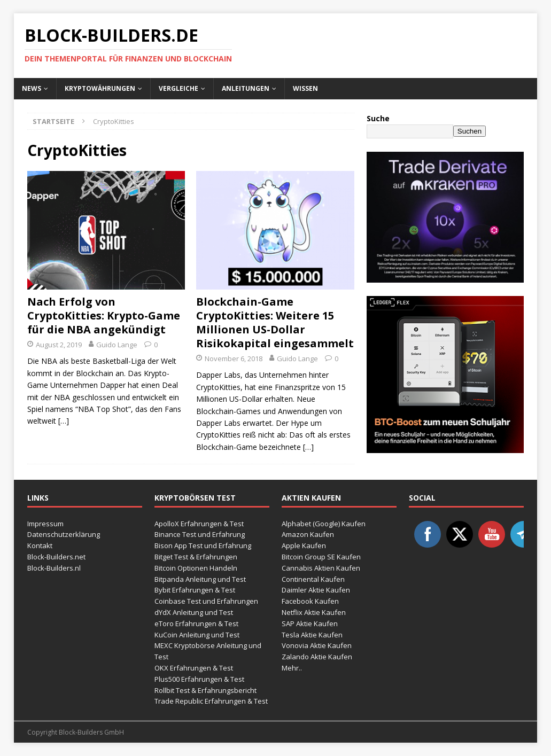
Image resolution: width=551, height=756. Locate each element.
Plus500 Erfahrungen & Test (199, 679)
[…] (64, 421)
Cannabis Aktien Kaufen (321, 568)
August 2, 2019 (59, 345)
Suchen (469, 131)
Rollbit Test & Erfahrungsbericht (205, 690)
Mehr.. (292, 668)
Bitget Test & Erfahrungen (196, 557)
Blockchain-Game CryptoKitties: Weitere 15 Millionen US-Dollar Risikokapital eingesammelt (275, 322)
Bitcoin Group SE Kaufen (321, 557)
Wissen (305, 88)
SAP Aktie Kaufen (310, 623)
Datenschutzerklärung (64, 534)
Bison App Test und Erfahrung (203, 545)
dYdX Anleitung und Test (194, 612)
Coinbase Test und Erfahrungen (206, 601)
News (32, 88)
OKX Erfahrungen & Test (194, 668)
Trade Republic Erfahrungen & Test (211, 701)
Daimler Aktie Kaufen (316, 590)
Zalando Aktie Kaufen (317, 657)
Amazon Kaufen (308, 534)
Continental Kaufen (313, 579)
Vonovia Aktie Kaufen (317, 645)
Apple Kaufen (304, 545)
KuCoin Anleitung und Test (197, 635)
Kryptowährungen (100, 88)
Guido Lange (117, 345)
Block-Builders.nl (54, 568)
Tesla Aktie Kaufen (312, 635)
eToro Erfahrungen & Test (196, 623)
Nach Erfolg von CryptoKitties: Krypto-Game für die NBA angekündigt (104, 315)
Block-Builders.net (56, 557)
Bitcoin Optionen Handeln (196, 568)
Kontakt (40, 545)
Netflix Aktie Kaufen (314, 612)
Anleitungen (246, 88)
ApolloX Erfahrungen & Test (199, 524)
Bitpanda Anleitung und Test (200, 579)
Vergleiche (179, 88)
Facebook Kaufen (310, 601)
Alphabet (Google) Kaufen (324, 524)
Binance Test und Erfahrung (200, 534)
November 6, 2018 (234, 358)
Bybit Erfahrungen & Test (195, 590)
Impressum (45, 524)
